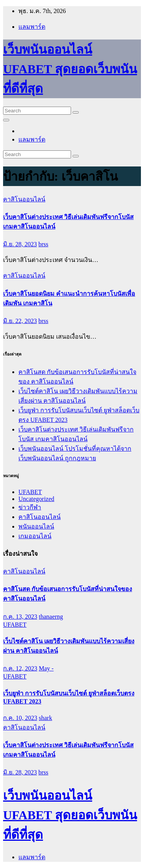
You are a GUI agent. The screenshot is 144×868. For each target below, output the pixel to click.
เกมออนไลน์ (35, 536)
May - (46, 668)
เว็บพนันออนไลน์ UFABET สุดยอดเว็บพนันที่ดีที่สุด (70, 69)
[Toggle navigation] (6, 120)
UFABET (30, 492)
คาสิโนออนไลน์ (24, 199)
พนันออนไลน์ (36, 526)
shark (46, 718)
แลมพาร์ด (32, 27)
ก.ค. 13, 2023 (20, 617)
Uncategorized (36, 499)
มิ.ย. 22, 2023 (20, 321)
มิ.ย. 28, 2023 (20, 244)
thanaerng (51, 617)
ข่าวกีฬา (30, 507)
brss (43, 244)
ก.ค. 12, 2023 (20, 668)
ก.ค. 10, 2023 (20, 718)
